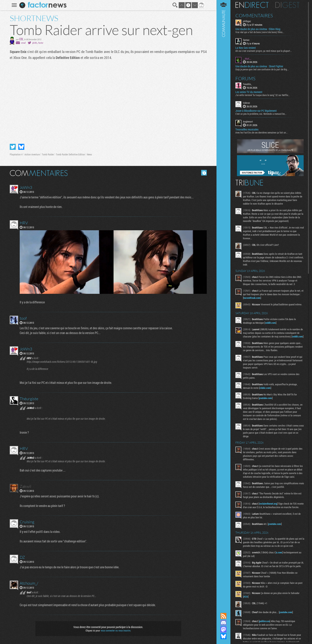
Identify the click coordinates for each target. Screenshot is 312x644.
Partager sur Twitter (13, 147)
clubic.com (265, 388)
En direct (252, 5)
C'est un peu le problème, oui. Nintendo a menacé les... (261, 114)
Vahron (246, 103)
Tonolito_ (247, 84)
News (89, 154)
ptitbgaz (247, 21)
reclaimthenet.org (268, 504)
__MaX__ (247, 59)
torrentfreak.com (252, 298)
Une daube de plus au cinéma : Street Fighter (259, 66)
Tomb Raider (48, 154)
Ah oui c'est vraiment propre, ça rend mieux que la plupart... (264, 51)
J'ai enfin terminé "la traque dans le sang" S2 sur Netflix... (263, 95)
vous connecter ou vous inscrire (116, 630)
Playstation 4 (16, 154)
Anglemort (248, 122)
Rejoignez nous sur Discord (223, 623)
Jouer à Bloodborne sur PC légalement (256, 111)
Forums (245, 78)
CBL (21, 39)
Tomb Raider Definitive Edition (70, 154)
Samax (246, 40)
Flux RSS (223, 616)
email (23, 43)
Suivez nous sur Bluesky (223, 636)
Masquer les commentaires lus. (204, 173)
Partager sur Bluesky (21, 147)
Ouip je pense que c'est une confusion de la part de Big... (262, 69)
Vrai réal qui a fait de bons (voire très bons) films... (260, 32)
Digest (287, 5)
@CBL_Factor (38, 43)
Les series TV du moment (249, 92)
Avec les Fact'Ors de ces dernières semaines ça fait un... (262, 132)
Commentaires (254, 16)
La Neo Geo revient (246, 48)
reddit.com (270, 323)
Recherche (175, 5)
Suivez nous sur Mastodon (223, 629)
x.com (279, 552)
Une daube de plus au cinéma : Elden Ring (258, 29)
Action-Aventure (32, 154)
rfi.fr (246, 597)
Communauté (223, 303)
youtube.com (266, 398)
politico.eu (264, 621)
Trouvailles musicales (247, 129)
